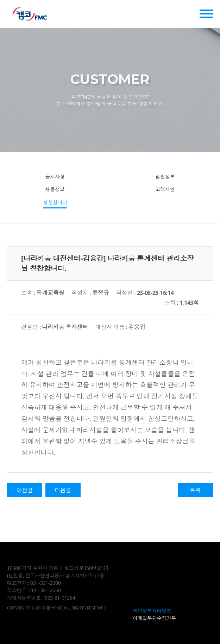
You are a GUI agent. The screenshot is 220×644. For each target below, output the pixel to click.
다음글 (63, 490)
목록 (195, 490)
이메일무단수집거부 (154, 618)
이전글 (24, 490)
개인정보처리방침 (152, 611)
